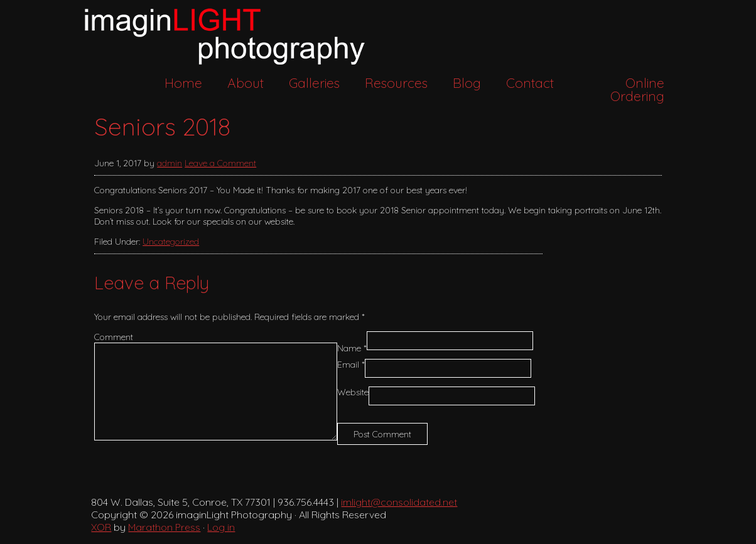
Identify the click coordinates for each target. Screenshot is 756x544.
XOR (101, 527)
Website (353, 392)
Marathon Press (164, 527)
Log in (221, 527)
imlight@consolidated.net (399, 502)
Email (351, 365)
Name (352, 348)
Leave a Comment (220, 163)
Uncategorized (171, 242)
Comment (114, 337)
